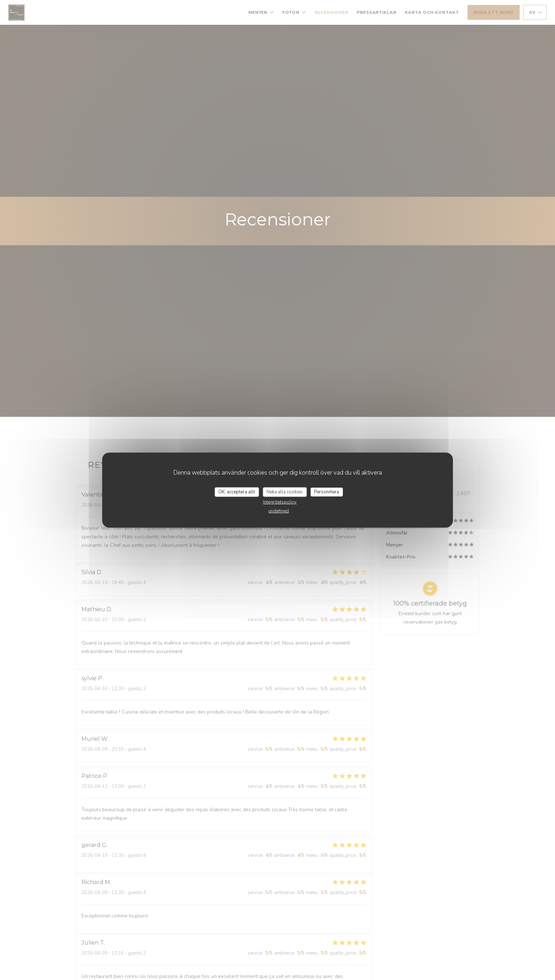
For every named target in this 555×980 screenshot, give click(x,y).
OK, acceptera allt (237, 492)
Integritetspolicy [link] (280, 502)
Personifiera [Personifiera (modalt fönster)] (327, 492)
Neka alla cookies (285, 492)
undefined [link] (279, 511)
